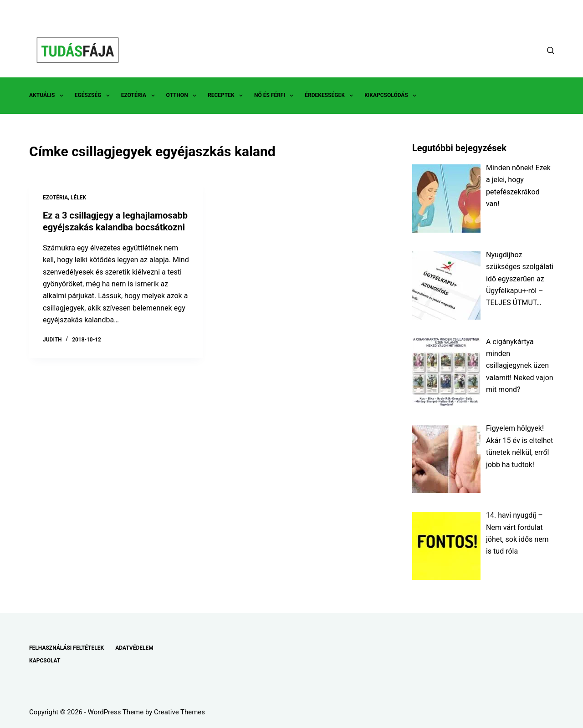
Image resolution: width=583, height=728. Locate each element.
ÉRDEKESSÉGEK (331, 96)
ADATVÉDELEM (134, 648)
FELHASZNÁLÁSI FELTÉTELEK (66, 648)
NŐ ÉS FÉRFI (276, 96)
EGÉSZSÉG (94, 96)
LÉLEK (78, 198)
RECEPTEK (227, 96)
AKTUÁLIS (48, 96)
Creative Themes (179, 712)
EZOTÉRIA (140, 96)
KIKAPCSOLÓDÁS (392, 96)
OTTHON (183, 96)
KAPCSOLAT (45, 661)
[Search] (550, 50)
